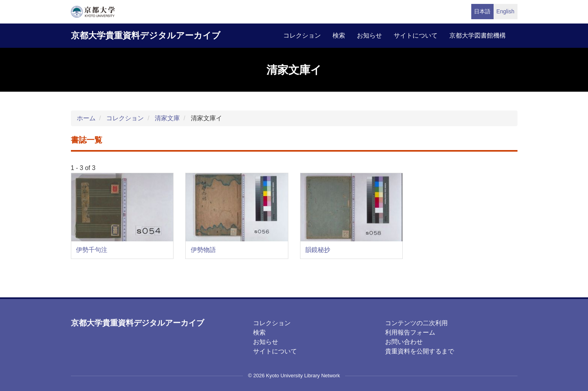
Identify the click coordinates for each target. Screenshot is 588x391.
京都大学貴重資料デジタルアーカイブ (146, 35)
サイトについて (416, 35)
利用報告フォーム (410, 332)
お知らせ (369, 35)
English (505, 11)
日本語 (482, 11)
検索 (339, 35)
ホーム (86, 118)
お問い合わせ (404, 342)
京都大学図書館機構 (478, 35)
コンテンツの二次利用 (416, 323)
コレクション (302, 35)
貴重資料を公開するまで (420, 351)
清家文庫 (167, 118)
